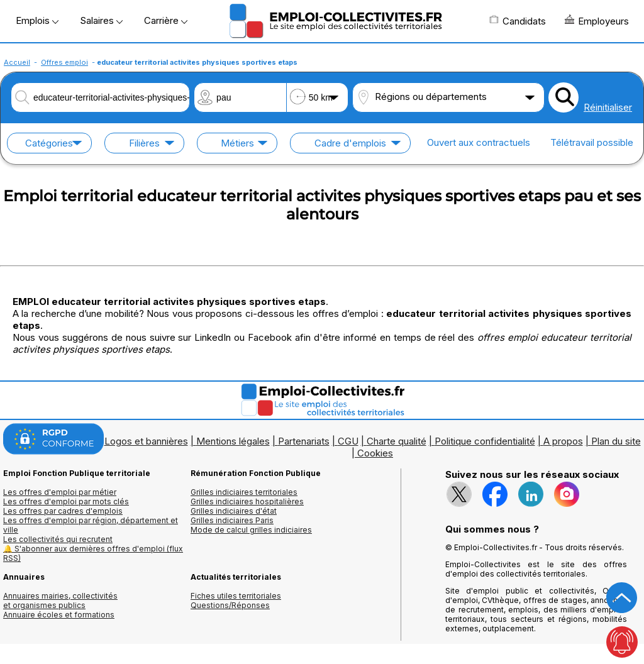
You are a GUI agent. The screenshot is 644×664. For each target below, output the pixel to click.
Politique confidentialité (485, 441)
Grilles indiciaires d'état (234, 511)
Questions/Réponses (230, 605)
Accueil (17, 62)
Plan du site (616, 441)
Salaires (101, 20)
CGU (348, 441)
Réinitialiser (608, 107)
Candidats (518, 21)
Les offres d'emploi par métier (60, 492)
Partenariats (304, 441)
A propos (563, 441)
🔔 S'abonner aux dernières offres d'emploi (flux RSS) (93, 553)
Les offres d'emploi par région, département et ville (91, 525)
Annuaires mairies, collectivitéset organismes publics (60, 600)
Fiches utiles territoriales (236, 596)
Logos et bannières (146, 441)
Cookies (375, 453)
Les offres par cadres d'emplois (63, 511)
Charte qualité (397, 441)
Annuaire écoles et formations (59, 615)
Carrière (166, 20)
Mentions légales (233, 441)
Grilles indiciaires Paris (232, 520)
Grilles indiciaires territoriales (244, 492)
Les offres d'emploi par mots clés (66, 501)
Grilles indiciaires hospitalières (247, 501)
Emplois (37, 20)
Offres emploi (64, 62)
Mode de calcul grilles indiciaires (251, 530)
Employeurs (597, 21)
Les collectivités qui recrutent (58, 539)
